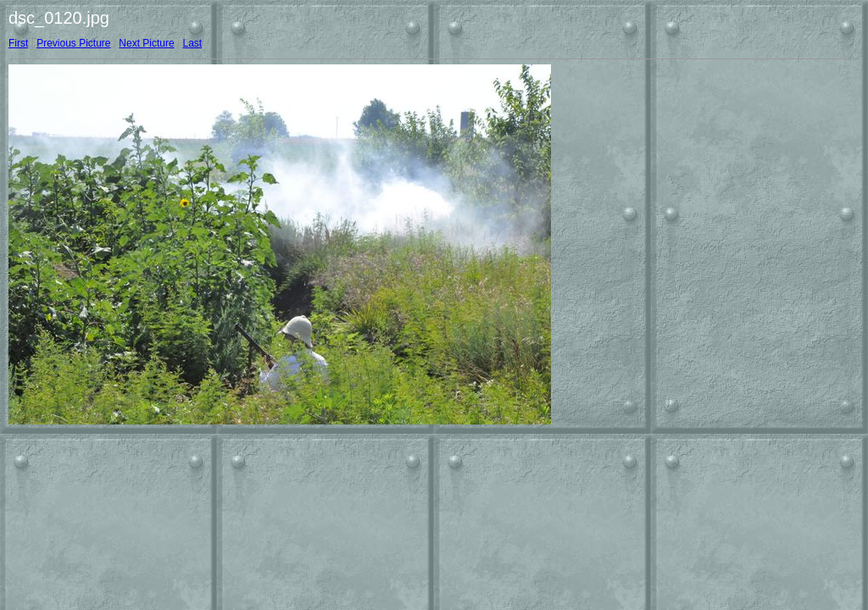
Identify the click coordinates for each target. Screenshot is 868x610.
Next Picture (146, 43)
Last (192, 43)
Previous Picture (73, 43)
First (18, 43)
